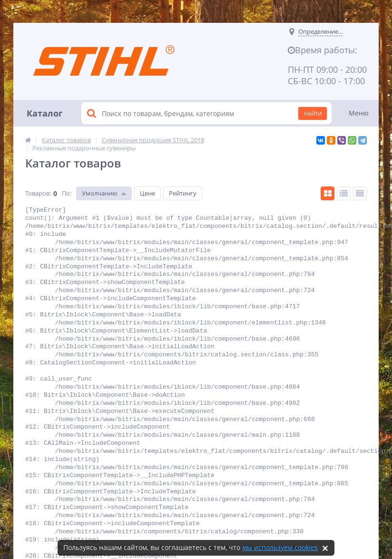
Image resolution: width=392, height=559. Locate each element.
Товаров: (38, 193)
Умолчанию (100, 193)
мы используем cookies (280, 547)
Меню (359, 113)
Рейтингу (183, 193)
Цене (147, 193)
